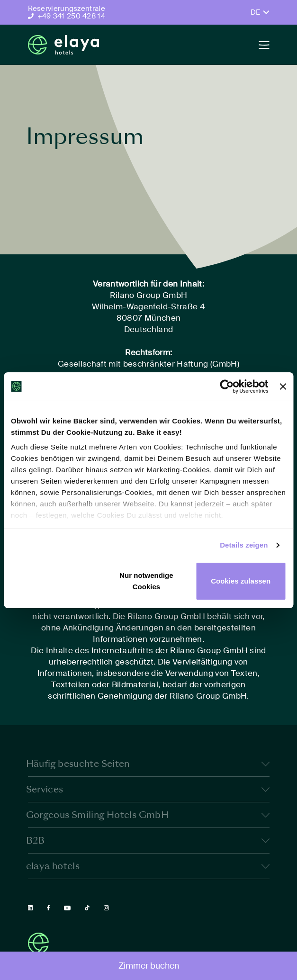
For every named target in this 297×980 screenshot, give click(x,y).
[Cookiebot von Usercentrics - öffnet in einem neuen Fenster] (227, 387)
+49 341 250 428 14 (71, 16)
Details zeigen (244, 545)
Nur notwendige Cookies (146, 581)
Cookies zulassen (241, 581)
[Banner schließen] (283, 387)
